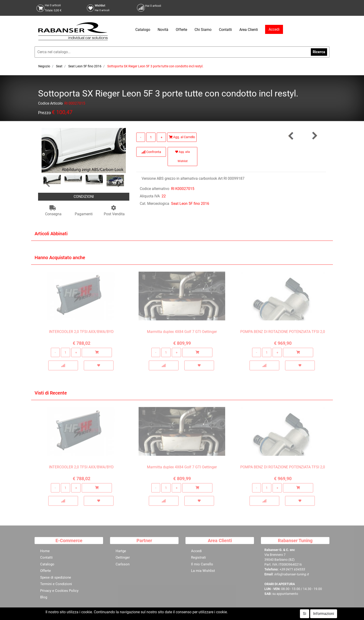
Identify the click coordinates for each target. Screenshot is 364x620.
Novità (163, 30)
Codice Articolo (50, 104)
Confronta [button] (151, 152)
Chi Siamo (203, 30)
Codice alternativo (154, 189)
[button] (48, 184)
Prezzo (44, 113)
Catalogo (143, 30)
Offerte (181, 30)
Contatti (225, 30)
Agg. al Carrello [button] (182, 137)
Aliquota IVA (150, 196)
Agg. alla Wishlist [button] (183, 157)
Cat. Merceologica (154, 204)
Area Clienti (249, 30)
